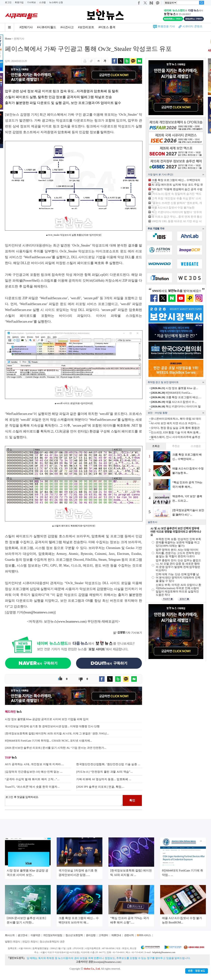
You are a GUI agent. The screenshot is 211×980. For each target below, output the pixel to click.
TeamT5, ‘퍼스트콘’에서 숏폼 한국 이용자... (32, 787)
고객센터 (103, 935)
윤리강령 (91, 935)
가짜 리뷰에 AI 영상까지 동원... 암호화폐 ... (104, 779)
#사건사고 (67, 27)
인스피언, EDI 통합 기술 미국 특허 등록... (176, 432)
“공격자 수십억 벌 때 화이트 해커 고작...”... (32, 779)
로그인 (8, 2)
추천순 (176, 446)
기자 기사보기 (128, 633)
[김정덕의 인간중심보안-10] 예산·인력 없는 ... (34, 772)
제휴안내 (116, 935)
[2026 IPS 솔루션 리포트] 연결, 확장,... (100, 787)
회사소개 (10, 935)
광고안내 (22, 935)
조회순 (156, 446)
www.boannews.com (72, 621)
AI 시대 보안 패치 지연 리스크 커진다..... (175, 423)
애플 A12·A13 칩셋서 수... (174, 402)
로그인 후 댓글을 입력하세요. (64, 800)
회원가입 (19, 2)
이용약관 (35, 935)
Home (8, 39)
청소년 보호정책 (74, 935)
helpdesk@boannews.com (164, 952)
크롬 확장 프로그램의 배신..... (176, 397)
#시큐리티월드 (47, 27)
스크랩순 (196, 446)
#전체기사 (26, 27)
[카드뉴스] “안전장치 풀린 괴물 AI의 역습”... (104, 772)
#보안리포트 (86, 27)
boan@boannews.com (39, 612)
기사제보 (31, 2)
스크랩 (42, 2)
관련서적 (129, 935)
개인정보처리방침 (53, 935)
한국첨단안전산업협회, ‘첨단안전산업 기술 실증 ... (108, 764)
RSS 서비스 (145, 935)
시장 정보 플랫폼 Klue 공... (174, 388)
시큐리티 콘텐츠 (192, 26)
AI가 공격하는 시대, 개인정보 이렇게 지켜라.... (34, 764)
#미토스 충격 (107, 27)
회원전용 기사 (166, 26)
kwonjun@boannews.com (107, 962)
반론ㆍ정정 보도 (197, 971)
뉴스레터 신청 (56, 2)
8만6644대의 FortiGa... (171, 393)
